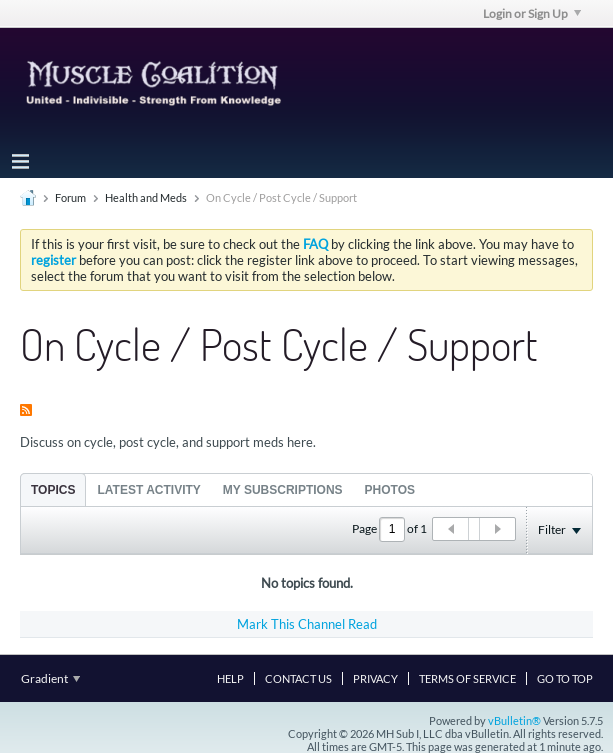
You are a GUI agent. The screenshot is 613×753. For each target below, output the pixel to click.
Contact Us (298, 678)
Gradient (50, 678)
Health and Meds (146, 197)
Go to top (565, 678)
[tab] (53, 489)
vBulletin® (514, 720)
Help (230, 678)
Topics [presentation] (53, 490)
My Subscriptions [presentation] (283, 490)
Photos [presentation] (390, 490)
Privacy (375, 678)
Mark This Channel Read (307, 624)
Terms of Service (467, 678)
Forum (70, 197)
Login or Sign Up (532, 13)
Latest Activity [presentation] (148, 490)
